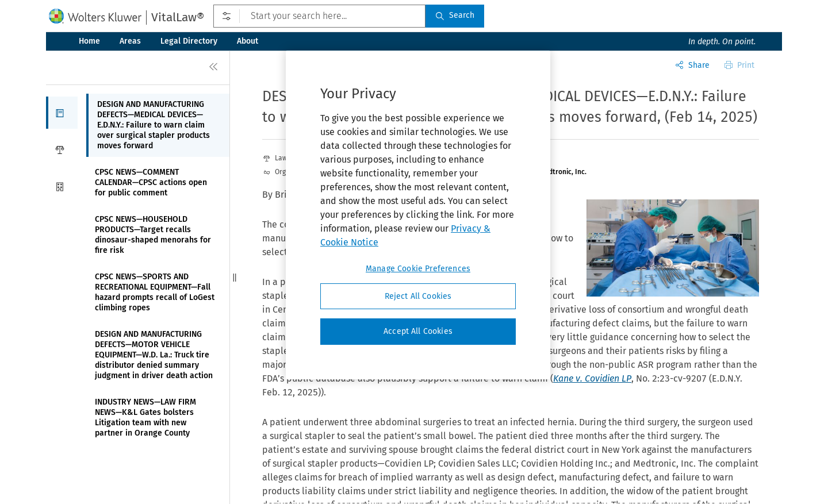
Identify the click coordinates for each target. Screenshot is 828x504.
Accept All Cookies (418, 331)
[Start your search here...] (319, 16)
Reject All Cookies (418, 296)
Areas (130, 41)
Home (89, 41)
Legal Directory (189, 41)
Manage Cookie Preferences (418, 269)
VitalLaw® (178, 17)
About (248, 41)
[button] (62, 113)
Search (455, 15)
